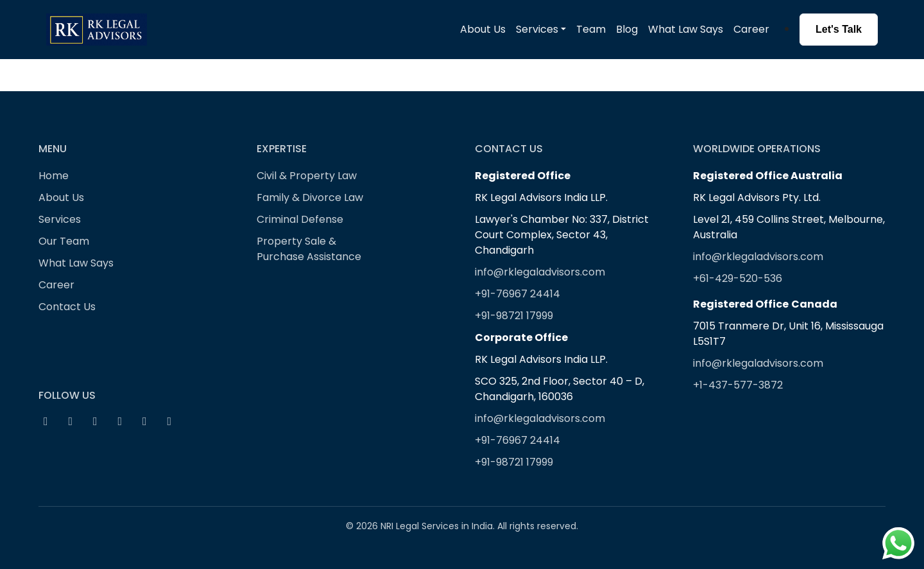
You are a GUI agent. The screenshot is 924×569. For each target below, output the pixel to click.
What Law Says (686, 29)
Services (60, 219)
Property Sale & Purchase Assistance (309, 249)
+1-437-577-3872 (738, 385)
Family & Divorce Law (310, 197)
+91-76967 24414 (518, 294)
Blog (627, 29)
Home (54, 176)
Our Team (64, 241)
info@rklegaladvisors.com (540, 272)
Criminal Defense (300, 219)
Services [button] (537, 29)
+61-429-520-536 (738, 278)
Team (591, 29)
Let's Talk (839, 29)
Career (751, 29)
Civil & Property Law (307, 176)
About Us (483, 29)
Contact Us (67, 307)
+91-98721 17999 (514, 316)
